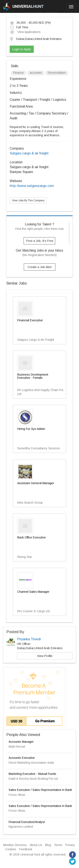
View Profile (45, 656)
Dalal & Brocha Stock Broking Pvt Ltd (33, 779)
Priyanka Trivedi (29, 639)
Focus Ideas (17, 795)
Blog (48, 845)
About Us (36, 845)
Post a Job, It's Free (40, 241)
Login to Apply (22, 49)
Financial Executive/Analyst (27, 822)
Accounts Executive (22, 758)
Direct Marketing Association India (31, 763)
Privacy (70, 845)
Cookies (11, 849)
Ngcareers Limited (21, 827)
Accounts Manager (21, 742)
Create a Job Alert (40, 267)
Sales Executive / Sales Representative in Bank (40, 790)
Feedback (26, 849)
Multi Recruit (17, 747)
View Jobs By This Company (28, 200)
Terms (58, 845)
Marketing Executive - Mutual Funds (32, 774)
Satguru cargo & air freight (29, 153)
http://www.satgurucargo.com (32, 186)
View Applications (25, 32)
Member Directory (15, 845)
